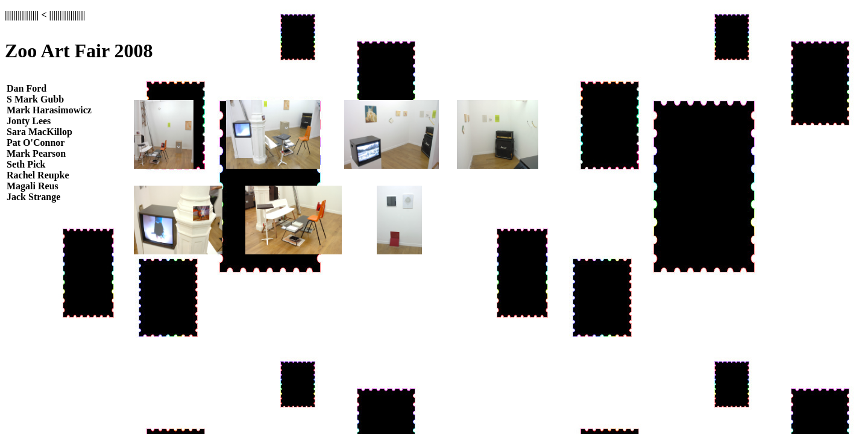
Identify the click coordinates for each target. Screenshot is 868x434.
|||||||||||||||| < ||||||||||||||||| (45, 15)
